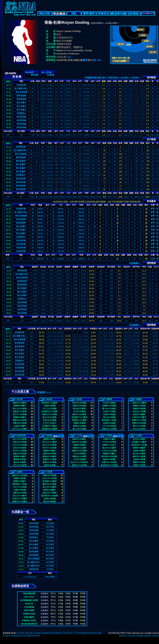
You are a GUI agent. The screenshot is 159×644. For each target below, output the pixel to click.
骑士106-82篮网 (49, 417)
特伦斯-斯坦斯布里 (29, 624)
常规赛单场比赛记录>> (96, 78)
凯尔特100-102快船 (109, 465)
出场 (32, 81)
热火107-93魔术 (20, 496)
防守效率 (111, 267)
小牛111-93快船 (20, 487)
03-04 (9, 117)
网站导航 (44, 14)
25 (33, 209)
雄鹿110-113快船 (49, 414)
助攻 (120, 81)
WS (119, 267)
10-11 (9, 92)
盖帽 (131, 81)
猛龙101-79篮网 (49, 493)
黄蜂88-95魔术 (109, 454)
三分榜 (79, 436)
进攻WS (127, 267)
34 (33, 227)
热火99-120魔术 (109, 448)
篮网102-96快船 (139, 423)
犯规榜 (19, 472)
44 (33, 241)
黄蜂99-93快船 (139, 409)
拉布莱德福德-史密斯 (29, 600)
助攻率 (59, 267)
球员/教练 (59, 14)
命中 (56, 81)
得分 (148, 81)
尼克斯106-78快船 (139, 445)
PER (144, 267)
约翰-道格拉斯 (29, 594)
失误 (137, 81)
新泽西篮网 (21, 96)
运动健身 (37, 633)
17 (53, 234)
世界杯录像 (92, 633)
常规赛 (41, 392)
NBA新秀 (36, 636)
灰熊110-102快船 (109, 462)
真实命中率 (145, 329)
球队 (74, 14)
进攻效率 (101, 267)
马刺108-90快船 (49, 420)
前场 (109, 81)
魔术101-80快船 (49, 484)
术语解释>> (135, 263)
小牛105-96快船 (109, 426)
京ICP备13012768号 (117, 633)
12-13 (9, 85)
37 (33, 219)
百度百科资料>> (97, 23)
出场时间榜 (21, 436)
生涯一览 (155, 259)
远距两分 (119, 329)
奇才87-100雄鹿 (20, 414)
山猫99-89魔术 (20, 426)
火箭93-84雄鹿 (50, 499)
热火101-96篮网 (20, 409)
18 (146, 212)
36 (33, 230)
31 (33, 237)
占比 (60, 329)
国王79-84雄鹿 (20, 448)
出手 (62, 81)
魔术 (85, 60)
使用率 (92, 267)
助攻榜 (79, 399)
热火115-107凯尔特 (79, 462)
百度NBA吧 (46, 633)
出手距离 (32, 329)
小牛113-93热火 (139, 429)
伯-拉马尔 (29, 604)
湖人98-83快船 (109, 417)
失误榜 (139, 436)
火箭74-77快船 (109, 411)
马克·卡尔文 (29, 597)
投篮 (50, 81)
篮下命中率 (42, 329)
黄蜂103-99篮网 (20, 420)
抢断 (126, 81)
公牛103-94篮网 (20, 465)
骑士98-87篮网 (79, 409)
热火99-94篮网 (139, 454)
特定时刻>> (114, 78)
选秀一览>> (97, 60)
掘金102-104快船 (20, 475)
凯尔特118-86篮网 (109, 456)
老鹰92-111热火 (109, 445)
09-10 (9, 96)
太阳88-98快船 (109, 423)
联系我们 (148, 636)
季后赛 (48, 393)
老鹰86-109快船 (109, 406)
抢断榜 (139, 399)
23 (146, 216)
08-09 (9, 99)
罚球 (86, 81)
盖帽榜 (109, 399)
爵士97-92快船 (139, 426)
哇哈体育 (21, 633)
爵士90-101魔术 (109, 409)
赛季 (9, 81)
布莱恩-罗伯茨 (29, 614)
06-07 (9, 106)
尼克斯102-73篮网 (49, 411)
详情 (69, 57)
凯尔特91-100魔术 (49, 403)
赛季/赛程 (89, 14)
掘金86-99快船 (109, 459)
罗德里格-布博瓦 (29, 621)
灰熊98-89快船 (20, 478)
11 (117, 216)
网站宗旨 (123, 636)
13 (146, 209)
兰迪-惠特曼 (29, 607)
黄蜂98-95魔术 (20, 417)
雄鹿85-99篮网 (79, 445)
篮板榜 (49, 399)
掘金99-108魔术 (20, 403)
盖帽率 (75, 267)
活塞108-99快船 (20, 423)
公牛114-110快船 (20, 445)
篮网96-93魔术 (20, 406)
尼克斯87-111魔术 (79, 417)
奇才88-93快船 (109, 403)
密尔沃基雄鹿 (21, 92)
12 (53, 227)
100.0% (81, 209)
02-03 (9, 121)
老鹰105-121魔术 (79, 420)
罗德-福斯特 (29, 617)
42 (33, 234)
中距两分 (93, 329)
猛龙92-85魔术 (139, 414)
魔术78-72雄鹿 (139, 456)
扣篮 (150, 267)
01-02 (9, 124)
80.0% (40, 209)
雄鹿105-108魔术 (20, 501)
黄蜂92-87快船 (139, 406)
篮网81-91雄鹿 (79, 426)
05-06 (9, 110)
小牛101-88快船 (109, 442)
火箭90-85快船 (20, 490)
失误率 (83, 267)
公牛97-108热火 (49, 423)
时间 (43, 81)
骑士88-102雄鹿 (79, 403)
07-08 (9, 103)
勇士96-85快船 (50, 501)
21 (146, 219)
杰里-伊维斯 (29, 610)
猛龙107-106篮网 (79, 442)
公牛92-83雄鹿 (79, 411)
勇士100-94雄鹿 (79, 429)
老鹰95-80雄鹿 (79, 423)
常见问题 (131, 636)
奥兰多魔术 (21, 103)
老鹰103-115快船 (139, 420)
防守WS (136, 267)
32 (33, 212)
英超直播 (29, 633)
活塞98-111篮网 (20, 411)
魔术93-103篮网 (79, 414)
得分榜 (19, 399)
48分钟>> (136, 78)
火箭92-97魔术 (109, 439)
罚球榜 (109, 436)
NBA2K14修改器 (12, 636)
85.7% (40, 234)
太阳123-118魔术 (139, 403)
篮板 (104, 81)
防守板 (51, 267)
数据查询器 (118, 14)
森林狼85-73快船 (109, 420)
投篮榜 (49, 436)
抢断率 (67, 267)
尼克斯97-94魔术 (50, 426)
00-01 (9, 128)
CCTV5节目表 (66, 633)
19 (146, 227)
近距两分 (68, 329)
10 (53, 212)
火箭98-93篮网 (50, 406)
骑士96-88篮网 (20, 462)
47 (33, 223)
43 (33, 216)
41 (33, 251)
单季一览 (155, 209)
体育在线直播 (26, 636)
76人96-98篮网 (79, 454)
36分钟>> (125, 78)
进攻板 (43, 267)
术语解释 (139, 636)
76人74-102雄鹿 (50, 409)
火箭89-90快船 (50, 465)
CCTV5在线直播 (80, 633)
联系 (13, 633)
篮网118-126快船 (79, 465)
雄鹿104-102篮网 (79, 451)
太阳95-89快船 (109, 414)
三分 (68, 81)
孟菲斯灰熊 (21, 85)
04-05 (9, 113)
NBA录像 (56, 633)
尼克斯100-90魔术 (49, 429)
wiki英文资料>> (112, 23)
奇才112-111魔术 (20, 429)
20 (146, 241)
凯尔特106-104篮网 (49, 496)
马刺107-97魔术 (139, 417)
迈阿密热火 (21, 113)
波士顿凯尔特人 (21, 89)
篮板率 (35, 267)
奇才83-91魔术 (139, 439)
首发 (38, 81)
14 (53, 216)
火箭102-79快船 (139, 411)
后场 (115, 81)
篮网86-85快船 (20, 459)
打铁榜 (49, 472)
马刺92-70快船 (139, 465)
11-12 (9, 89)
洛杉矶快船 (21, 117)
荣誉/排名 (104, 14)
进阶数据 (133, 14)
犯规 (142, 81)
